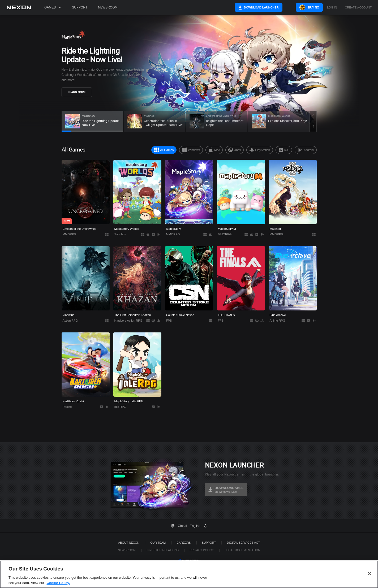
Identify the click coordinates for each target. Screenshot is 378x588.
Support (80, 7)
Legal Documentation (243, 550)
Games (53, 7)
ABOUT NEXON (129, 543)
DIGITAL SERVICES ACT (244, 543)
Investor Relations (163, 550)
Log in (332, 8)
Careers (184, 543)
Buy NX (305, 7)
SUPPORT (209, 543)
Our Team (158, 543)
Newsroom (108, 7)
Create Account (358, 8)
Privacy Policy (202, 550)
